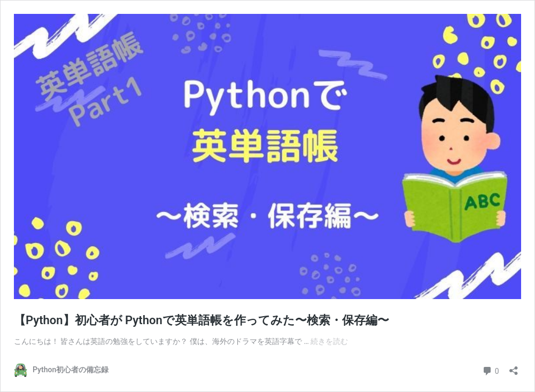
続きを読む (329, 341)
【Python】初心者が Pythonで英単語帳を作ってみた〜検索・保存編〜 (201, 320)
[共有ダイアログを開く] (514, 367)
